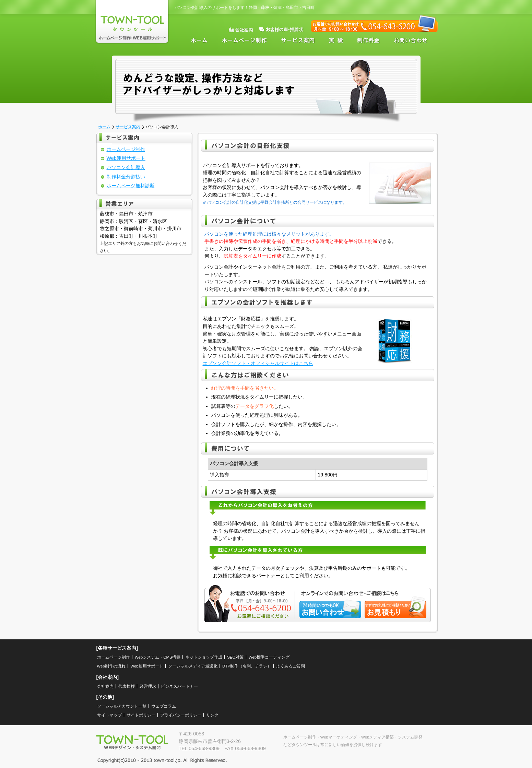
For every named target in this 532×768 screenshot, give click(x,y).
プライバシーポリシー (181, 715)
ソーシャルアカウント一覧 (122, 706)
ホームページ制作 (245, 40)
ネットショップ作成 (204, 657)
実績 (336, 40)
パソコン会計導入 (126, 167)
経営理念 (148, 686)
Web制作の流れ (111, 666)
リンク (212, 715)
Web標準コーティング (269, 657)
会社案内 (105, 686)
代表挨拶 (127, 686)
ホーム (198, 40)
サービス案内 (298, 40)
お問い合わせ (412, 40)
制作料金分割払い (126, 177)
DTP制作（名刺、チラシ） (247, 666)
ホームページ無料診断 (131, 186)
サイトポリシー (141, 715)
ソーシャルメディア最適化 (193, 666)
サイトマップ (109, 715)
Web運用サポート (126, 158)
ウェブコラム (164, 706)
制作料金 (368, 40)
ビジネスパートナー (179, 686)
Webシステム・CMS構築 (158, 657)
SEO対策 (235, 657)
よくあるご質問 (291, 666)
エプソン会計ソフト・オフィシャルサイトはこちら (258, 363)
